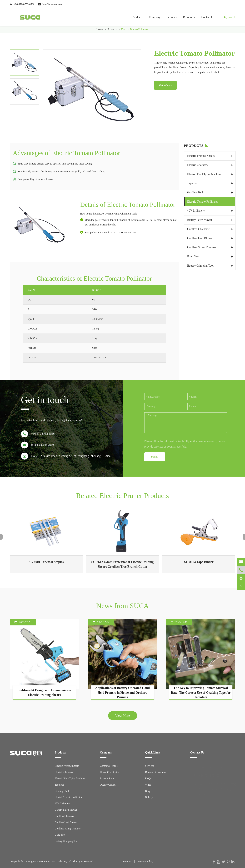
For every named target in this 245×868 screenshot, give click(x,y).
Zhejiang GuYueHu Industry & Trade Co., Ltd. (48, 861)
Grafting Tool (195, 192)
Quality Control (108, 785)
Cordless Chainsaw (198, 229)
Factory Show (107, 778)
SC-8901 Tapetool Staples (46, 562)
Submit (155, 457)
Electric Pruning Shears (201, 156)
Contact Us (208, 17)
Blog (148, 791)
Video (148, 785)
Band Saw (193, 256)
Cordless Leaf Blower (200, 238)
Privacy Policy (145, 861)
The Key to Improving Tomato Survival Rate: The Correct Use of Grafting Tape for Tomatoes (201, 692)
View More (122, 716)
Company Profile (109, 766)
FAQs (148, 778)
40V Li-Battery (196, 211)
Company (155, 17)
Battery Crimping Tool (200, 266)
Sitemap (127, 861)
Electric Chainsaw (198, 165)
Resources (189, 17)
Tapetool (192, 183)
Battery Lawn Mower (200, 220)
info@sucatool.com (52, 4)
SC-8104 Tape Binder (199, 562)
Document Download (156, 772)
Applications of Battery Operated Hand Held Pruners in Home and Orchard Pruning (123, 692)
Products (137, 17)
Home (100, 29)
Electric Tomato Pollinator (135, 29)
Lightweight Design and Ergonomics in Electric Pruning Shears (44, 692)
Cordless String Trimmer (202, 247)
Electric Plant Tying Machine (204, 174)
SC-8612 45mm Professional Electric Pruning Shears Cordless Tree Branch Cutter (122, 564)
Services (172, 17)
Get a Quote (165, 85)
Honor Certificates (110, 772)
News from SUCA (122, 606)
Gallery (149, 797)
